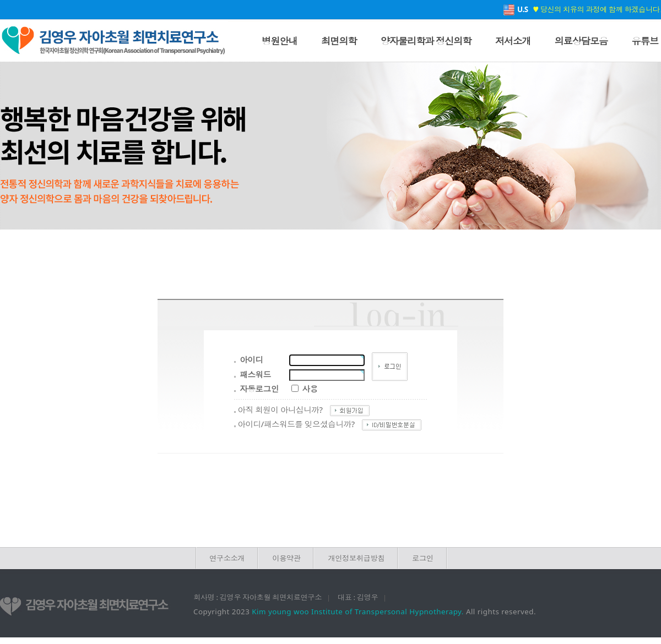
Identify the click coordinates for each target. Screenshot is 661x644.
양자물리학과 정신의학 (426, 41)
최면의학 (339, 41)
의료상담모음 (581, 41)
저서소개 (513, 41)
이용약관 (286, 558)
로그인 (422, 558)
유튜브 (645, 41)
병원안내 (280, 41)
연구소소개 (227, 558)
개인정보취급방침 (356, 558)
